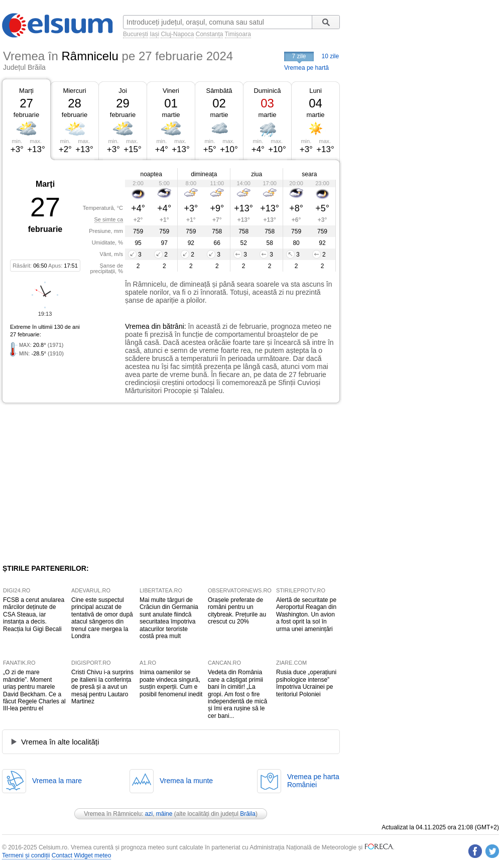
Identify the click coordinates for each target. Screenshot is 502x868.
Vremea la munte (186, 781)
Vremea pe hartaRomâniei (313, 781)
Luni (316, 91)
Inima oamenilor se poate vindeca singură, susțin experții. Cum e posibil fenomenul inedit (171, 683)
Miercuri (74, 91)
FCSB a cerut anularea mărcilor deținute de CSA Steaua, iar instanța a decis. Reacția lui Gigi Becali (34, 614)
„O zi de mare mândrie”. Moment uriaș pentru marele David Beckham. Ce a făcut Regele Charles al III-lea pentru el (34, 690)
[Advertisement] (84, 483)
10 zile (331, 56)
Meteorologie (339, 847)
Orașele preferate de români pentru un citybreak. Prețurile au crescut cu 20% (237, 611)
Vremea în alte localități (60, 742)
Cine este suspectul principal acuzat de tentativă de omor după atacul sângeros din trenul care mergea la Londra (102, 618)
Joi (123, 91)
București (136, 34)
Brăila (248, 814)
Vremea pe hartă (306, 68)
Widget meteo (92, 855)
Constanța (210, 34)
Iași (154, 34)
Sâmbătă (219, 91)
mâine (164, 814)
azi (149, 814)
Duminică (267, 91)
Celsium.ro (53, 847)
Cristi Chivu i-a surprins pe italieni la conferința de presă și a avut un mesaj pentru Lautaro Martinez (102, 687)
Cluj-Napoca (177, 34)
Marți (26, 91)
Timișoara (238, 34)
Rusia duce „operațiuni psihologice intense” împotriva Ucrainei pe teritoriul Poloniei (306, 683)
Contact (62, 855)
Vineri (171, 91)
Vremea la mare (57, 781)
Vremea (137, 326)
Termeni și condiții (26, 855)
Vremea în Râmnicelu (113, 814)
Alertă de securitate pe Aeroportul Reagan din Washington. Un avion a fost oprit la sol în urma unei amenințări (306, 614)
